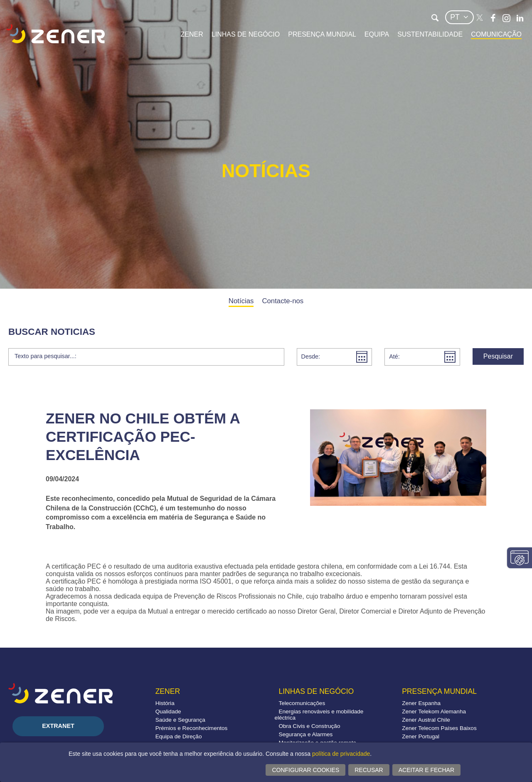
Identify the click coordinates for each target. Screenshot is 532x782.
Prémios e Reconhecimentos (192, 728)
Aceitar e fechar (426, 770)
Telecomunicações (302, 703)
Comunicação (496, 34)
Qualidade (168, 711)
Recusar (369, 770)
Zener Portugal (421, 736)
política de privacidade (341, 754)
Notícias (241, 301)
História (165, 703)
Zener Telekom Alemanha (434, 711)
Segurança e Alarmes (305, 734)
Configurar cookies (305, 770)
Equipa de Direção (179, 736)
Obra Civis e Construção (309, 726)
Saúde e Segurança (180, 720)
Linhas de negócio (246, 34)
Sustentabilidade (430, 34)
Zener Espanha (421, 703)
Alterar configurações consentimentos (520, 558)
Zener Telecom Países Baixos (439, 728)
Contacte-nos (283, 301)
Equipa (377, 34)
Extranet (58, 726)
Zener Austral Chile (426, 720)
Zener (192, 34)
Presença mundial (322, 34)
